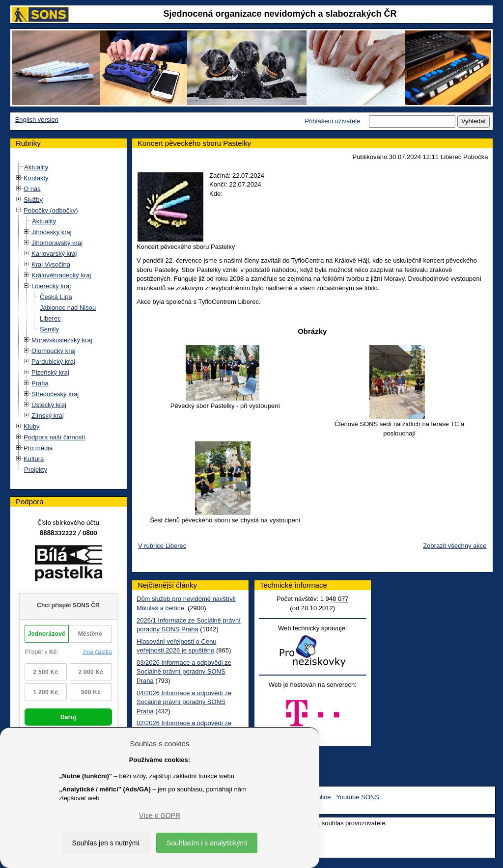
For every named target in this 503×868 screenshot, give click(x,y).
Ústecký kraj (49, 405)
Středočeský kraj (55, 394)
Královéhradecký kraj (61, 275)
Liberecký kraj (51, 286)
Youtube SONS (358, 797)
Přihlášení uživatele (332, 121)
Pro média (38, 448)
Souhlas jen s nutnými (106, 843)
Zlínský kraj (48, 416)
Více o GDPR (160, 815)
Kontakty (36, 178)
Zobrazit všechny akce (455, 546)
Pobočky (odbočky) (51, 210)
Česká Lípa (56, 297)
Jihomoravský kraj (57, 243)
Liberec (50, 318)
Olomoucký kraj (54, 351)
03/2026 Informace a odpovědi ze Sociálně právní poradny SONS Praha (184, 672)
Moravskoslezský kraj (62, 340)
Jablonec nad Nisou (68, 308)
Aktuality (36, 167)
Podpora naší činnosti (54, 437)
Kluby (32, 426)
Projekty (36, 470)
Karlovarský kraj (54, 254)
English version (37, 120)
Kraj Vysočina (51, 264)
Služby (33, 200)
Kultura (34, 459)
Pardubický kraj (53, 362)
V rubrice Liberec (162, 546)
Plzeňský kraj (50, 372)
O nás (32, 189)
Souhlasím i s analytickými (207, 843)
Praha (40, 383)
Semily (49, 329)
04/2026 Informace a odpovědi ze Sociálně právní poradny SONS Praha (184, 702)
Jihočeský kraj (52, 232)
